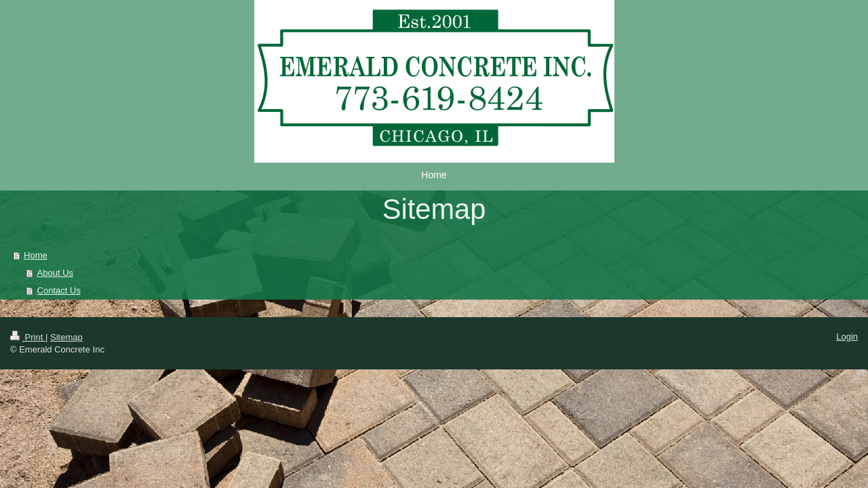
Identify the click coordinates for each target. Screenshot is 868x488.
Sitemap (66, 337)
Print (28, 337)
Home (36, 255)
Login (847, 337)
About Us (55, 273)
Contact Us (59, 290)
